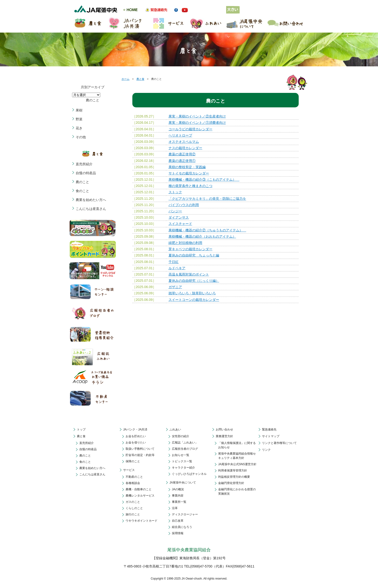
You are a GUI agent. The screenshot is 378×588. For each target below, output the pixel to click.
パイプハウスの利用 (184, 205)
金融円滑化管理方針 (231, 483)
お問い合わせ (224, 429)
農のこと (82, 182)
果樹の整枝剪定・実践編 (187, 167)
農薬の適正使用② (182, 154)
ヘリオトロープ (180, 135)
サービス (129, 470)
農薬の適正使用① (182, 161)
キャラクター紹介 (183, 468)
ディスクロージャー (185, 514)
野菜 (79, 119)
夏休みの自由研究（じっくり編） (194, 281)
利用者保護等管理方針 (233, 470)
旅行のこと (133, 514)
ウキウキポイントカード (142, 521)
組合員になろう (182, 527)
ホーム (125, 79)
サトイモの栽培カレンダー (189, 173)
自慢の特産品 (86, 173)
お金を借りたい (136, 443)
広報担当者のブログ (185, 449)
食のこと (82, 191)
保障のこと (133, 461)
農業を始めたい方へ (91, 200)
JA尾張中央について (183, 483)
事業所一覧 (179, 502)
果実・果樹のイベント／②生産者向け (197, 116)
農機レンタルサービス (140, 496)
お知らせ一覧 (181, 455)
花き (79, 128)
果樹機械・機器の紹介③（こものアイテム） (204, 180)
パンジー (175, 211)
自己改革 (178, 521)
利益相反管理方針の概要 (234, 477)
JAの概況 (178, 489)
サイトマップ (271, 436)
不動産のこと (134, 477)
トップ (81, 429)
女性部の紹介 (181, 436)
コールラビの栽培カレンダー (190, 129)
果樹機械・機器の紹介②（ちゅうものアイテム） (207, 230)
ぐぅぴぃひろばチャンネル (189, 474)
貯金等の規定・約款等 (140, 455)
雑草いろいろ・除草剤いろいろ (192, 293)
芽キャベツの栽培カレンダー (190, 249)
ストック (175, 192)
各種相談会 (133, 483)
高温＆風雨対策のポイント (189, 274)
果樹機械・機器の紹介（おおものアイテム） (202, 236)
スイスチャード (180, 224)
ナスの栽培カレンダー (185, 148)
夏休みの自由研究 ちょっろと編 (194, 255)
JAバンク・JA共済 (135, 429)
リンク (266, 450)
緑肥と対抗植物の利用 (185, 243)
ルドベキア (177, 268)
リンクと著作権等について (279, 443)
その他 (81, 137)
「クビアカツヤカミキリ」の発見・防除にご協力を (207, 199)
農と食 (140, 79)
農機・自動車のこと (139, 489)
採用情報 (178, 533)
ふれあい (175, 429)
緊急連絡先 (269, 429)
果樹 (79, 110)
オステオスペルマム (184, 142)
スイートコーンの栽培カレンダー (194, 300)
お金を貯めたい (136, 436)
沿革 (175, 508)
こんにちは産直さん (91, 209)
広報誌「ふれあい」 (185, 443)
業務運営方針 (224, 436)
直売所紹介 (84, 164)
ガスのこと (133, 502)
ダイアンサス (179, 217)
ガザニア (175, 287)
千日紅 (174, 262)
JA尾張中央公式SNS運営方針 (237, 464)
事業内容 (178, 496)
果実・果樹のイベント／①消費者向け (197, 123)
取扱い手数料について (140, 449)
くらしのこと (134, 508)
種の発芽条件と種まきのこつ (190, 186)
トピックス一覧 (182, 461)
